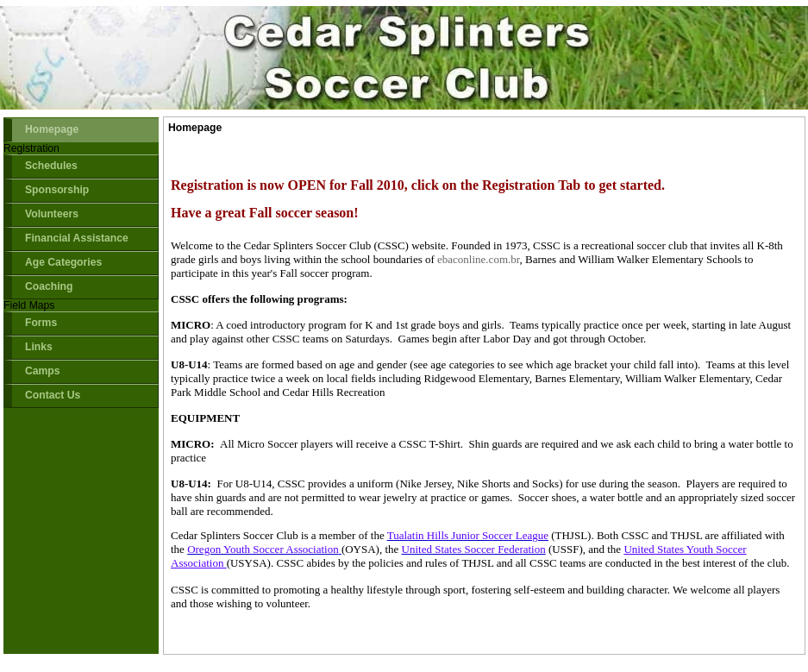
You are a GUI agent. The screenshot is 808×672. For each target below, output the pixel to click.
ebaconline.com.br (479, 259)
